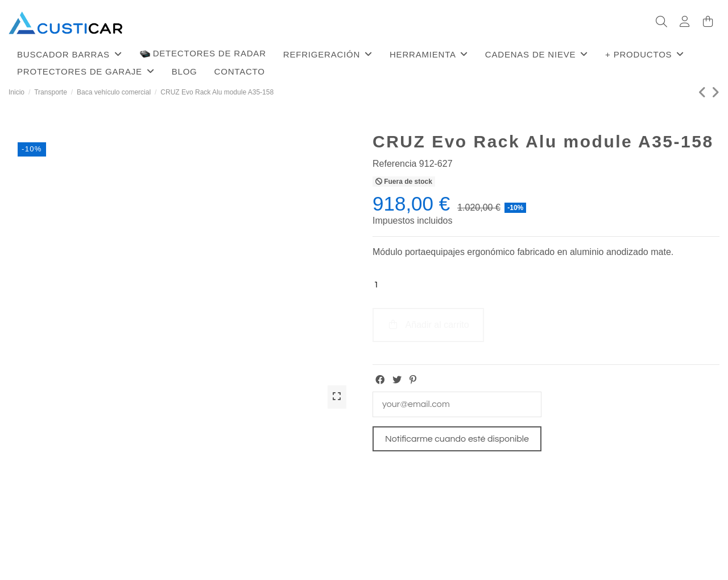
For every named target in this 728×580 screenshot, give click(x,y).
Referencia (394, 164)
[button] (70, 54)
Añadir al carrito (428, 325)
